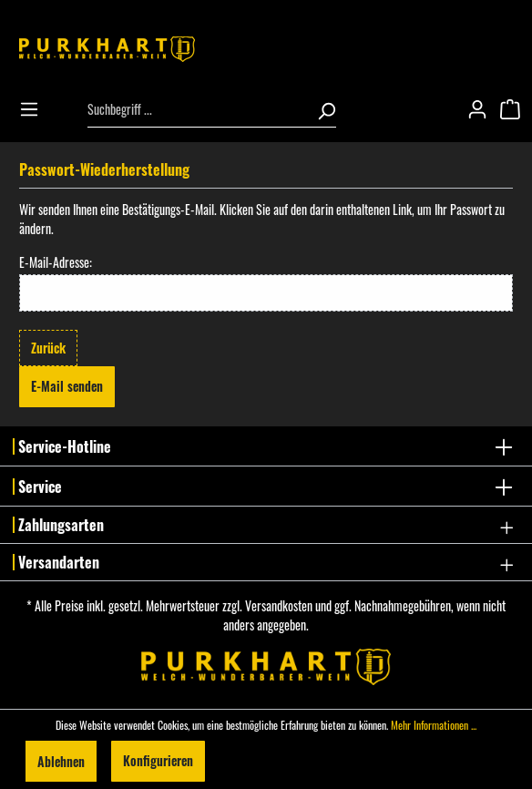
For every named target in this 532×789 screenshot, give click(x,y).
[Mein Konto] (483, 109)
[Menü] (35, 109)
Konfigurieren (158, 760)
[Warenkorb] (516, 109)
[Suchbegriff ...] (197, 109)
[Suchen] (321, 109)
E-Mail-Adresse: (56, 262)
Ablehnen (61, 760)
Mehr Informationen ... (434, 725)
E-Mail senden (67, 386)
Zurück (48, 348)
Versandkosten (279, 605)
